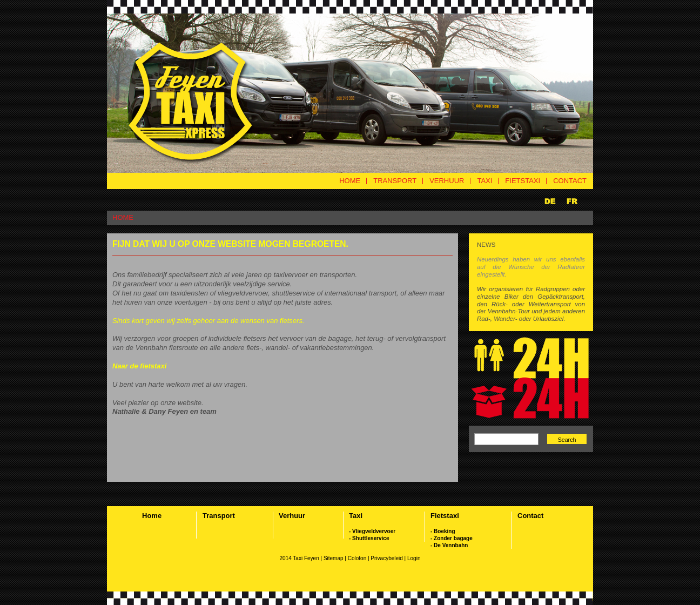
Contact (530, 516)
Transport (219, 516)
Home (152, 516)
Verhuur (292, 516)
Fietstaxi (445, 516)
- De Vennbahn (449, 545)
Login (414, 558)
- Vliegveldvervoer (372, 531)
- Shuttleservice (369, 538)
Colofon (357, 558)
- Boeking (443, 531)
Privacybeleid (387, 558)
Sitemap (334, 558)
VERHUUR (447, 181)
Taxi (356, 516)
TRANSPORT (395, 181)
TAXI (484, 181)
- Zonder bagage (452, 538)
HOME (350, 181)
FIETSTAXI (523, 181)
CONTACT (570, 181)
